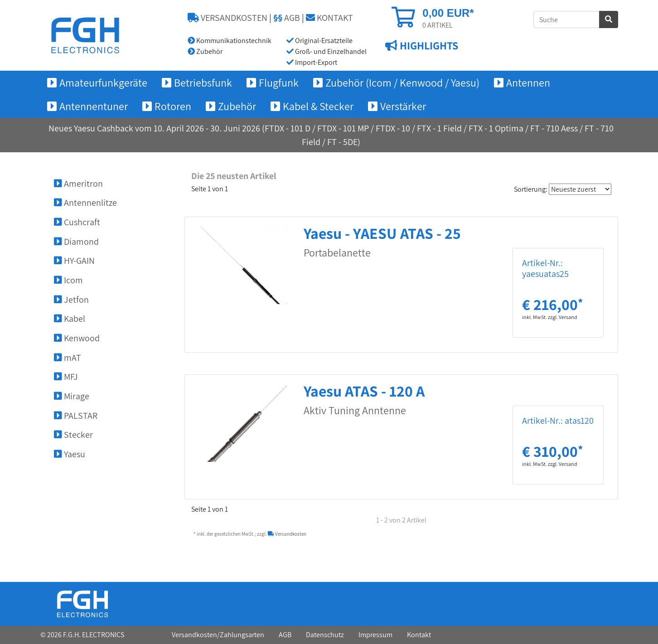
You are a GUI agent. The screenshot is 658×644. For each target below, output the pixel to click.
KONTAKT (329, 18)
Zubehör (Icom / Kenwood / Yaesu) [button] (402, 82)
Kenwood (77, 338)
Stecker (73, 435)
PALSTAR (76, 416)
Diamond (76, 242)
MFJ (66, 377)
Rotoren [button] (173, 106)
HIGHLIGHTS (428, 46)
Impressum (375, 635)
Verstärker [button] (403, 106)
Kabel (70, 319)
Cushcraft (77, 222)
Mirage (72, 396)
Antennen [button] (528, 82)
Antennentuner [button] (94, 106)
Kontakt (419, 635)
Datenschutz (325, 635)
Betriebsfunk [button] (203, 82)
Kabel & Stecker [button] (318, 106)
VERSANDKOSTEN (227, 18)
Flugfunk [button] (279, 82)
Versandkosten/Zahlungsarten (218, 635)
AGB (287, 18)
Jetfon (71, 300)
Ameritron (78, 184)
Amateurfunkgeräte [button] (103, 82)
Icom (68, 280)
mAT (68, 358)
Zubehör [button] (237, 106)
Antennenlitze (85, 203)
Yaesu (70, 454)
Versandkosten (287, 534)
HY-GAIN (74, 261)
